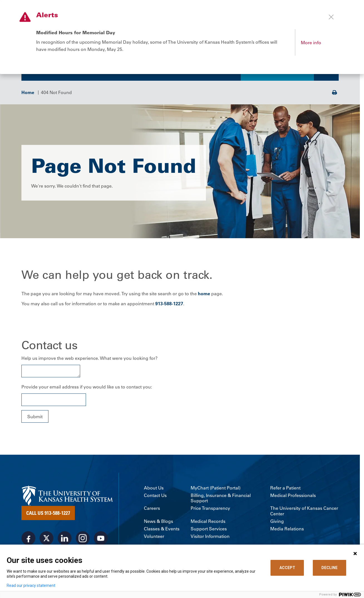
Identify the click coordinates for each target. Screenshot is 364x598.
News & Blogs (158, 522)
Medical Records (208, 522)
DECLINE (329, 568)
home (204, 295)
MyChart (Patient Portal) (216, 489)
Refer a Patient (285, 489)
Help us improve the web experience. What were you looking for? (89, 360)
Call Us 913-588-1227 (48, 514)
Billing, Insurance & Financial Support (221, 499)
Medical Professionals (293, 497)
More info (311, 43)
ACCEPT (287, 568)
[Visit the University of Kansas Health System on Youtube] (101, 540)
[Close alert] (331, 17)
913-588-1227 (169, 305)
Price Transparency (210, 510)
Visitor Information (210, 538)
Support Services (209, 530)
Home (28, 93)
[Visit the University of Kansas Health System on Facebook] (28, 540)
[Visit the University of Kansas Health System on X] (46, 540)
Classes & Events (162, 530)
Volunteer (154, 538)
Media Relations (287, 530)
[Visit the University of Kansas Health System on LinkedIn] (65, 540)
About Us (154, 489)
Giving (277, 522)
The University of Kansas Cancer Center (304, 512)
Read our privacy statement (31, 585)
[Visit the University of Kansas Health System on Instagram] (83, 540)
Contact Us (155, 497)
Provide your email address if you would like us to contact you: (87, 388)
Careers (152, 510)
